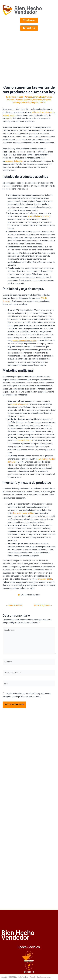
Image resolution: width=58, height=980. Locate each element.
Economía (28, 100)
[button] (29, 20)
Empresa (47, 100)
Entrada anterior (14, 606)
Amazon (29, 97)
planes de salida (45, 579)
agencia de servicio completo (24, 341)
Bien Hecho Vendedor (28, 10)
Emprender (38, 97)
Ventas (42, 103)
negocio (9, 118)
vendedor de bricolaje (14, 161)
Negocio (35, 103)
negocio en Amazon (19, 404)
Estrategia (47, 97)
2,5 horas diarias (25, 440)
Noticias (10, 100)
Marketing (26, 103)
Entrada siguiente (43, 606)
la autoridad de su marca (38, 216)
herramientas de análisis (24, 513)
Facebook (29, 972)
